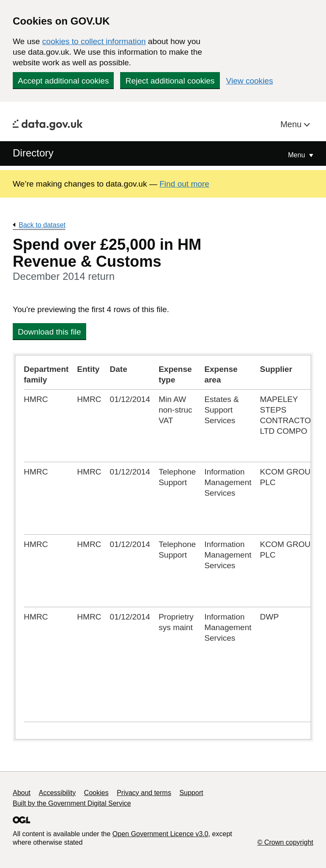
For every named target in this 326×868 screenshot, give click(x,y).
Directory (33, 153)
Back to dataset (42, 225)
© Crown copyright (285, 842)
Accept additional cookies (63, 81)
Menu (292, 124)
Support (191, 793)
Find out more (184, 184)
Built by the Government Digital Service (72, 803)
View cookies (250, 81)
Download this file (49, 332)
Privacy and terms (144, 793)
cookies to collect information (94, 41)
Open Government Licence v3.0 (160, 834)
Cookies (96, 793)
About (22, 793)
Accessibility (57, 793)
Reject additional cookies (170, 81)
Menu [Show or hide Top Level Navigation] (298, 155)
